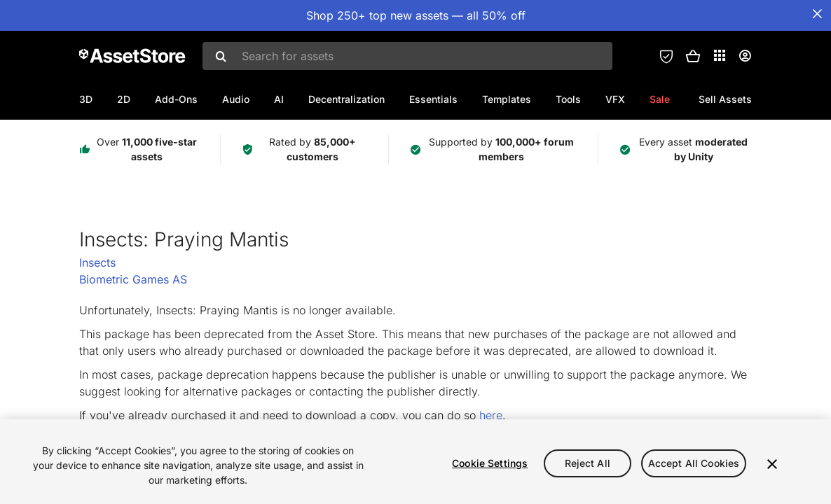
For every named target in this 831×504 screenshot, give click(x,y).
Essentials (433, 99)
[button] (693, 56)
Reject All (588, 463)
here (491, 415)
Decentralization (346, 99)
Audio (236, 99)
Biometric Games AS (133, 279)
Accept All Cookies (694, 463)
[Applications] (720, 55)
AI (279, 99)
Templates (507, 99)
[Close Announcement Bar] (817, 14)
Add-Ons (176, 99)
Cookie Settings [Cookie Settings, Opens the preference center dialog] (490, 463)
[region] (415, 462)
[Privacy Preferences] (666, 56)
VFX (615, 99)
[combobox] (407, 56)
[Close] (772, 464)
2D (124, 99)
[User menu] (745, 56)
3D (86, 99)
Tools (568, 99)
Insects (97, 262)
